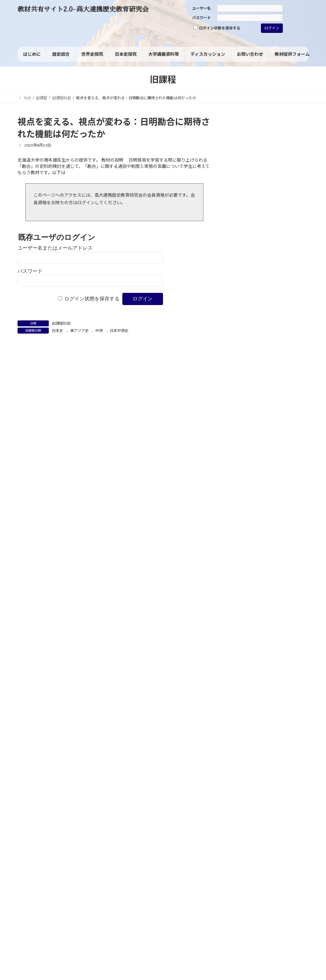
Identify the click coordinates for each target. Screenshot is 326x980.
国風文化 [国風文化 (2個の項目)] (239, 407)
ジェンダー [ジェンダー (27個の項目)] (259, 327)
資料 (236, 241)
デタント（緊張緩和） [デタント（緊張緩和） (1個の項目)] (248, 337)
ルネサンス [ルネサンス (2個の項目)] (278, 368)
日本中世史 (119, 331)
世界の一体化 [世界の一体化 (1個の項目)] (277, 376)
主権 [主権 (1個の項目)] (299, 376)
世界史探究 (243, 228)
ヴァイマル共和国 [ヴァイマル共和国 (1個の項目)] (244, 376)
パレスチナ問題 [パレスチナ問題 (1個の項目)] (285, 337)
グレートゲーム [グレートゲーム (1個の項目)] (271, 319)
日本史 (58, 331)
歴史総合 (241, 201)
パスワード (201, 18)
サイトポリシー (37, 870)
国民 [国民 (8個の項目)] (275, 398)
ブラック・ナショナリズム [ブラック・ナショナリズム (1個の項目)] (251, 352)
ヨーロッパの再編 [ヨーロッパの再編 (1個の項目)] (244, 368)
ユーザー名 (201, 8)
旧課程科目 (61, 323)
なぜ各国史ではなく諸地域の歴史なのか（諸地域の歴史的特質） (277, 700)
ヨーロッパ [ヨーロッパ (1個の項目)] (279, 360)
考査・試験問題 (247, 254)
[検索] (295, 124)
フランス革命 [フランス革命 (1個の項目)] (281, 344)
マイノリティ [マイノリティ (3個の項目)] (246, 360)
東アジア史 (79, 331)
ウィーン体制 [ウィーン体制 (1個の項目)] (241, 319)
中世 (99, 331)
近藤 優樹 (277, 708)
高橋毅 (291, 581)
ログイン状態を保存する (217, 28)
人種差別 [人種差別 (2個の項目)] (239, 383)
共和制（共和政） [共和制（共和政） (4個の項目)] (253, 391)
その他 (238, 280)
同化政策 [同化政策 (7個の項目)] (245, 398)
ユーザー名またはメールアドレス (55, 248)
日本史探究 (243, 214)
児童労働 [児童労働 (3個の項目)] (268, 383)
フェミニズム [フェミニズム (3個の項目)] (246, 344)
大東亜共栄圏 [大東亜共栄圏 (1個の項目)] (267, 407)
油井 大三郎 (296, 644)
